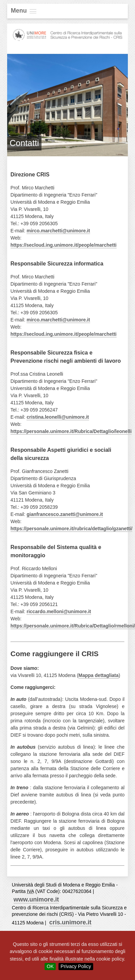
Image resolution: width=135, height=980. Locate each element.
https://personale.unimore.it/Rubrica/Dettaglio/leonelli (71, 431)
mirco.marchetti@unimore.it (58, 231)
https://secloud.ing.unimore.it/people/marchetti (64, 245)
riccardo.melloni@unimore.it (59, 611)
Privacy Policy (76, 966)
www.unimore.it (36, 899)
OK (50, 966)
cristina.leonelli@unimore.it (58, 417)
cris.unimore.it (70, 922)
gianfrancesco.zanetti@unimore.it (65, 514)
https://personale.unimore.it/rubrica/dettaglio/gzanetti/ (72, 529)
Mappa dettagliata (99, 675)
